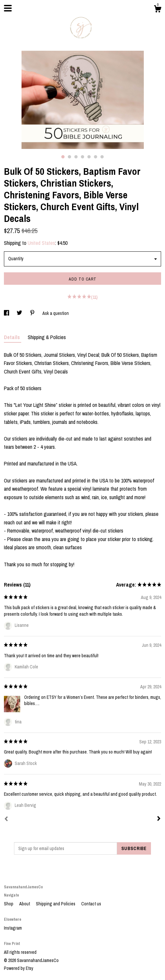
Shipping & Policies (47, 337)
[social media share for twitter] (20, 313)
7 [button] (102, 157)
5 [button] (89, 157)
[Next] (159, 819)
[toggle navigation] (8, 8)
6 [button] (96, 157)
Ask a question (56, 313)
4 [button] (82, 157)
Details (13, 337)
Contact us (91, 904)
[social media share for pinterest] (33, 313)
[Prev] (6, 820)
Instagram (13, 928)
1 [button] (63, 157)
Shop (9, 904)
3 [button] (76, 157)
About (25, 904)
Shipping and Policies (56, 904)
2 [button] (69, 157)
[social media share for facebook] (7, 313)
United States (41, 243)
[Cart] (157, 10)
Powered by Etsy (19, 968)
